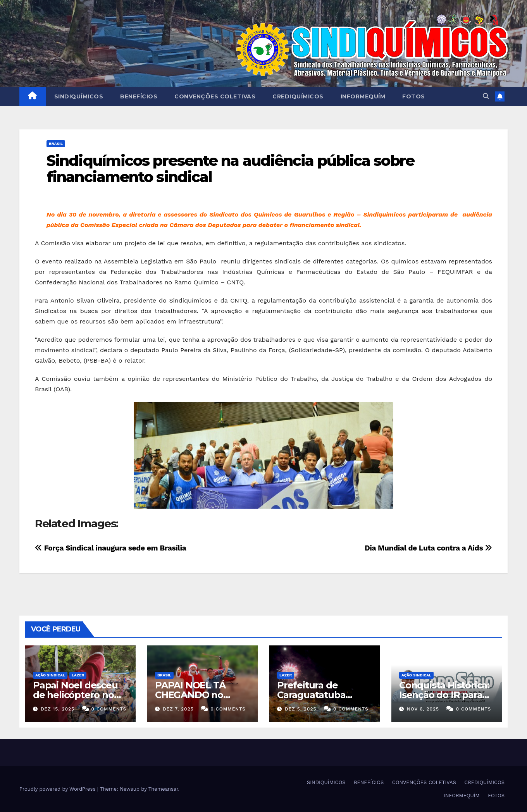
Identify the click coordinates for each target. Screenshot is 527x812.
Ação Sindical (50, 675)
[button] (486, 96)
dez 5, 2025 (301, 709)
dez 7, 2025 (178, 709)
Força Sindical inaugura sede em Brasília (110, 548)
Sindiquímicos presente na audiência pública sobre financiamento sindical (230, 169)
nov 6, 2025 (423, 709)
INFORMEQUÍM (363, 96)
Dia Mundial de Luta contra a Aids (428, 548)
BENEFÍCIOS (139, 96)
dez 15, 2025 (58, 709)
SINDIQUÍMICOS (79, 96)
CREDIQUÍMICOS (298, 96)
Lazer (78, 675)
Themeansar (163, 789)
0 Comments (109, 709)
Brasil (56, 144)
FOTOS (414, 96)
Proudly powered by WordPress (58, 789)
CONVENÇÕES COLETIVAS (215, 96)
